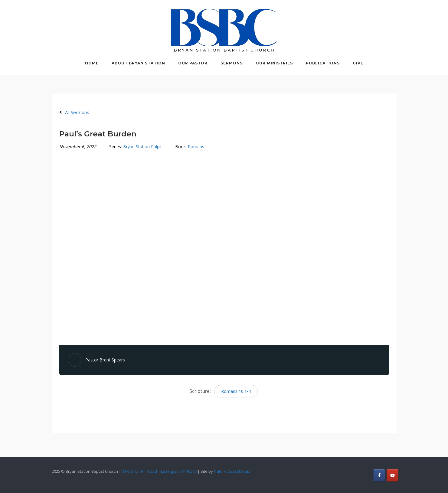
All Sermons (74, 112)
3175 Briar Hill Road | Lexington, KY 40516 (159, 471)
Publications (323, 63)
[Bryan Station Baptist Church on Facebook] (379, 475)
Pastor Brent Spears (105, 360)
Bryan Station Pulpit (142, 147)
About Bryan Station (138, 63)
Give (358, 63)
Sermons (232, 63)
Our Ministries (274, 63)
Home (92, 63)
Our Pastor (193, 63)
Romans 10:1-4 (236, 391)
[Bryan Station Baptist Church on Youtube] (392, 475)
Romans (196, 147)
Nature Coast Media (232, 471)
